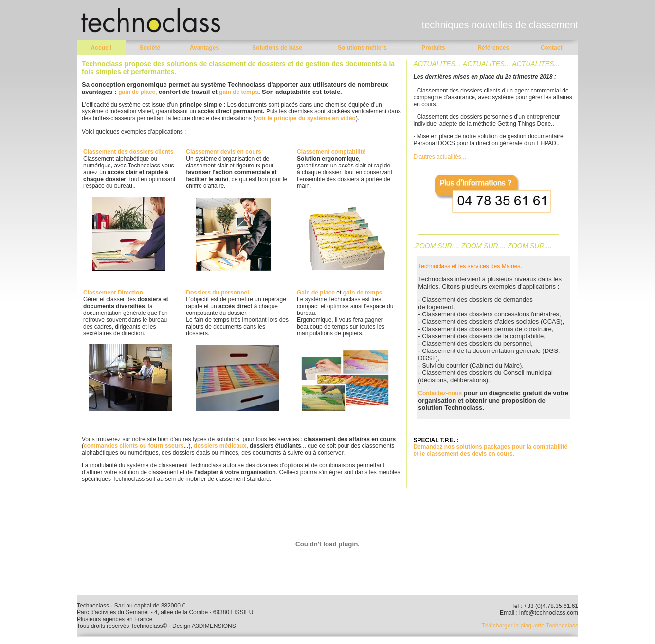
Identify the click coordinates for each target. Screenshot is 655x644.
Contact (552, 48)
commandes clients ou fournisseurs (134, 446)
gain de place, (138, 92)
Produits (433, 48)
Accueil (101, 48)
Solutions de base (277, 48)
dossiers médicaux (220, 446)
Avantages (204, 48)
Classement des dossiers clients (128, 152)
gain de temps (239, 92)
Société (150, 48)
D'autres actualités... (439, 157)
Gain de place (316, 293)
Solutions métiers (362, 48)
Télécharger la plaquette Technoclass (530, 626)
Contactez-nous (440, 393)
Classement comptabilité (331, 152)
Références (493, 48)
